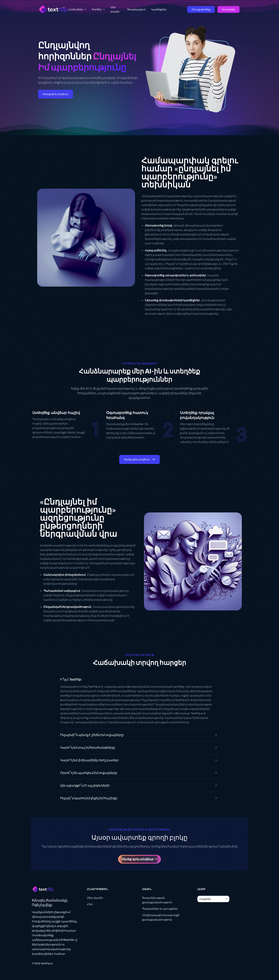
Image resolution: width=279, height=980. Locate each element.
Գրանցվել (228, 9)
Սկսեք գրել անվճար (56, 94)
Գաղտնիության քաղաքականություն (157, 900)
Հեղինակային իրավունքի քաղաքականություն (161, 917)
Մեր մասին (95, 898)
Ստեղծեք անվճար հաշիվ (56, 413)
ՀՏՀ (90, 904)
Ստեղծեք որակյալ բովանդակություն (197, 415)
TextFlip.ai (47, 963)
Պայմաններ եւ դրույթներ (160, 909)
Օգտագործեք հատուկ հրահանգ (127, 415)
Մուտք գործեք (201, 9)
